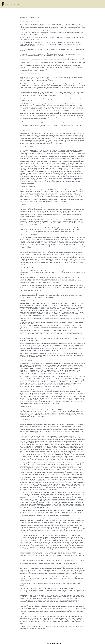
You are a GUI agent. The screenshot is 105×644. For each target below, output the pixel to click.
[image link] (3, 4)
